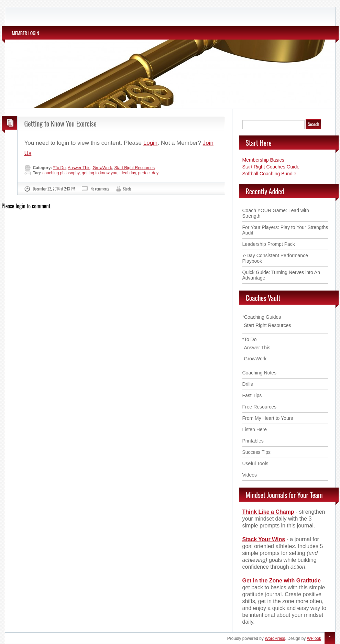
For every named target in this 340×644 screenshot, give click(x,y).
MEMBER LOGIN (26, 33)
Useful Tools (255, 463)
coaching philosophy (61, 173)
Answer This (79, 168)
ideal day (128, 173)
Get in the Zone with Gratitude (282, 581)
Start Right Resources (135, 168)
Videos (250, 475)
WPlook (314, 638)
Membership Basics (263, 160)
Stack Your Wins (264, 539)
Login (151, 143)
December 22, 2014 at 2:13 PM (54, 189)
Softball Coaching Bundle (269, 174)
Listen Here (255, 429)
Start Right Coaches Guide (271, 167)
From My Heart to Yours (268, 418)
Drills (248, 384)
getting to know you (100, 173)
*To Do (59, 168)
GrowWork (102, 168)
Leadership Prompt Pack (269, 244)
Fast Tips (252, 395)
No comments (100, 189)
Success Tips (256, 452)
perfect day (148, 173)
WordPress (275, 638)
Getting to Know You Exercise (61, 123)
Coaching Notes (260, 373)
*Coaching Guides (262, 317)
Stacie (127, 189)
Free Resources (260, 407)
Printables (253, 441)
